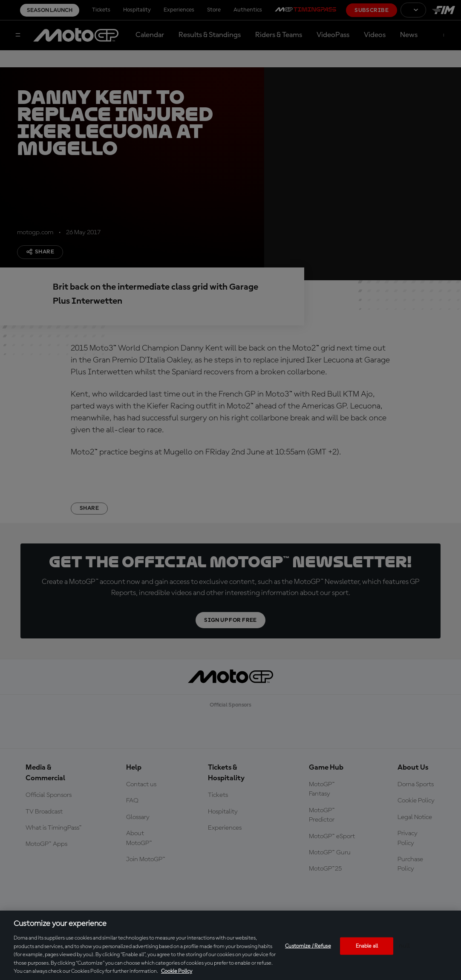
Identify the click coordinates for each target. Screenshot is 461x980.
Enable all (367, 946)
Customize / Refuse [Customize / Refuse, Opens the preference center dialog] (308, 946)
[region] (230, 945)
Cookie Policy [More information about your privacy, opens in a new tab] (177, 971)
